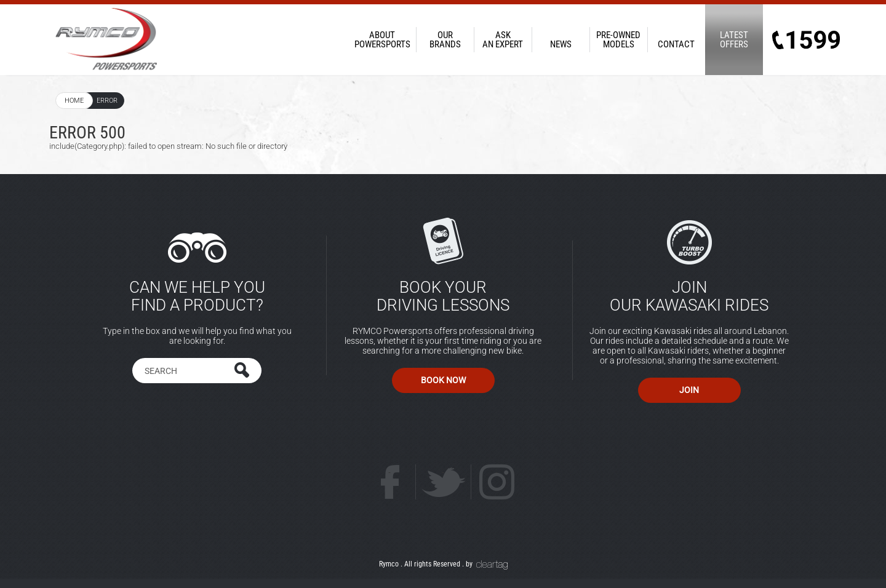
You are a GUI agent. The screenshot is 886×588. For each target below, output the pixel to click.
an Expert (503, 40)
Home (74, 101)
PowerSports (382, 40)
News (561, 40)
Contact (676, 40)
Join (689, 390)
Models (618, 40)
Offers (734, 40)
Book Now (443, 380)
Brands (445, 40)
